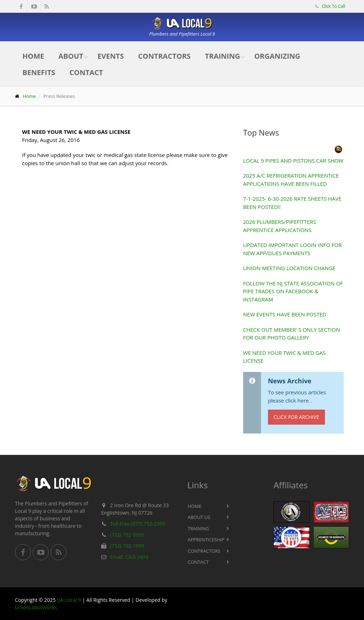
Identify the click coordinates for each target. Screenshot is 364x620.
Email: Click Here (129, 557)
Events (111, 56)
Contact (86, 72)
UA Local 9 (69, 600)
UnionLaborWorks (36, 607)
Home (33, 56)
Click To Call (333, 6)
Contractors (164, 56)
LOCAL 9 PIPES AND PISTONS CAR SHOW (293, 161)
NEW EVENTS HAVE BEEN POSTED (285, 314)
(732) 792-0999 (127, 535)
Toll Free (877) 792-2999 (138, 524)
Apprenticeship (206, 540)
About (71, 56)
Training (222, 56)
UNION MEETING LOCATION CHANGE (289, 268)
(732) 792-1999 (127, 546)
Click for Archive (296, 417)
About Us (199, 517)
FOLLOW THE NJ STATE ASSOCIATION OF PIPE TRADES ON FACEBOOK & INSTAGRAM (293, 291)
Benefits (39, 72)
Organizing (277, 56)
